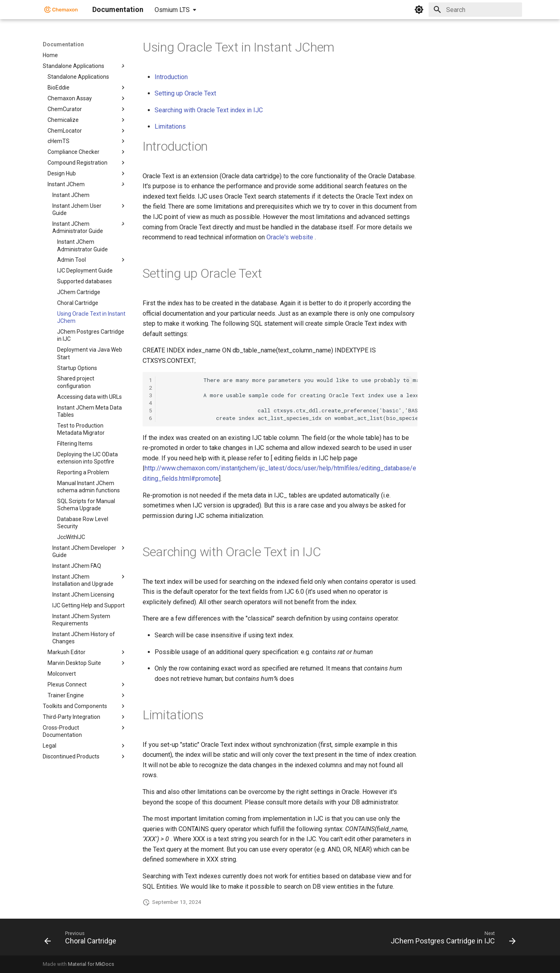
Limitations (170, 126)
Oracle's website (290, 237)
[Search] (475, 10)
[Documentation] (61, 10)
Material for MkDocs (91, 964)
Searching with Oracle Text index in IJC (209, 110)
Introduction (171, 77)
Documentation (63, 44)
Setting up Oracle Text (185, 93)
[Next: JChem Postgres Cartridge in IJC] (451, 939)
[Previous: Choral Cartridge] (82, 939)
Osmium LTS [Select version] (172, 10)
